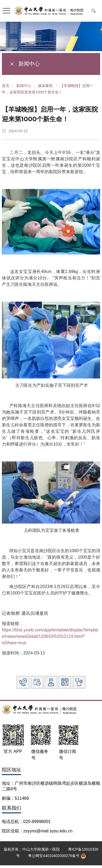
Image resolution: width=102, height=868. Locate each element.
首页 (6, 86)
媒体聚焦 (45, 86)
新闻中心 (24, 86)
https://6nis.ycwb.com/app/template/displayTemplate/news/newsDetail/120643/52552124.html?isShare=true (50, 636)
